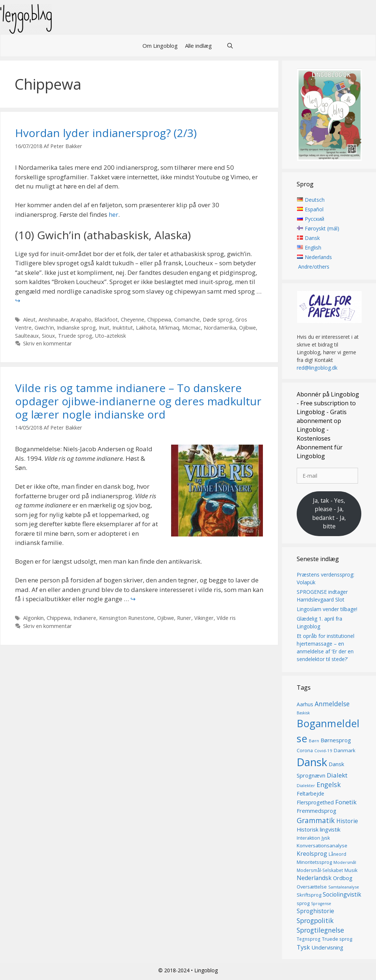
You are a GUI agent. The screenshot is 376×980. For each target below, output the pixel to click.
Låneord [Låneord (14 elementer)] (337, 854)
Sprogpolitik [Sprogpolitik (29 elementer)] (315, 920)
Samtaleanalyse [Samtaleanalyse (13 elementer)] (344, 887)
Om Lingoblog (160, 46)
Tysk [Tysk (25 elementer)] (303, 947)
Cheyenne (133, 320)
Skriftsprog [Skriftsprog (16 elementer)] (309, 895)
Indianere (85, 618)
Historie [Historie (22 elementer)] (347, 821)
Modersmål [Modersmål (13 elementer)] (345, 862)
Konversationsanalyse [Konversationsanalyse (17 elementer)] (322, 846)
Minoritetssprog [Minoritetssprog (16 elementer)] (314, 862)
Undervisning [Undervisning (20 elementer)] (327, 947)
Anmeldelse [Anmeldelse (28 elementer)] (332, 704)
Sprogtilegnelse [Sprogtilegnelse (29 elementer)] (320, 930)
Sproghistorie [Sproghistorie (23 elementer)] (315, 911)
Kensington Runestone (127, 618)
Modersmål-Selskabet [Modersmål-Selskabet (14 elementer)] (320, 870)
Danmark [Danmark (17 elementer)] (345, 750)
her (113, 214)
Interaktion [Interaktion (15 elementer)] (308, 838)
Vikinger (204, 618)
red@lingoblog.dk (317, 368)
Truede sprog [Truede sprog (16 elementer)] (337, 939)
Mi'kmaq (169, 328)
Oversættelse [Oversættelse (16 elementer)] (312, 887)
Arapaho (81, 320)
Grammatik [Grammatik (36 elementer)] (316, 820)
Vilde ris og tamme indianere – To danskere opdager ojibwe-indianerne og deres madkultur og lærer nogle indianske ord (138, 401)
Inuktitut (123, 328)
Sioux (48, 336)
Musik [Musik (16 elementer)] (351, 870)
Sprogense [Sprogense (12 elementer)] (321, 904)
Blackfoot (106, 320)
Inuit (104, 328)
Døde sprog (218, 320)
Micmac (191, 328)
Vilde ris (226, 618)
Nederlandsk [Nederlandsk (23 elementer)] (314, 878)
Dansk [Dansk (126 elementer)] (312, 762)
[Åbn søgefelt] (230, 46)
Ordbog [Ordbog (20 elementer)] (343, 878)
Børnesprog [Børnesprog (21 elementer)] (336, 740)
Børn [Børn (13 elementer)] (314, 741)
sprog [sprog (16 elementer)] (303, 903)
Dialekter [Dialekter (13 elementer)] (306, 785)
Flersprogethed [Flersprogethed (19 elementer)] (315, 803)
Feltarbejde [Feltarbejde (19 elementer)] (310, 794)
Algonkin (33, 618)
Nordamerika (220, 328)
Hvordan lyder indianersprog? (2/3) (106, 133)
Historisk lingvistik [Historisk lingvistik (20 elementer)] (319, 829)
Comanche (187, 320)
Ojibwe (247, 328)
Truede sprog (75, 336)
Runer (184, 618)
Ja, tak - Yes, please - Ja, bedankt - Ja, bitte (329, 514)
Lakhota (146, 328)
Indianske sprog (76, 328)
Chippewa (159, 320)
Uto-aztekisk (111, 336)
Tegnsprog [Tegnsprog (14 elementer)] (309, 939)
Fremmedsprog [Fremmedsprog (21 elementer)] (317, 811)
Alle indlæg (198, 46)
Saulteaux (27, 336)
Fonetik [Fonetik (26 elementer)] (346, 802)
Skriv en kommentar (48, 343)
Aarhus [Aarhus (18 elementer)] (305, 704)
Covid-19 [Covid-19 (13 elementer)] (323, 751)
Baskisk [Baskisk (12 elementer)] (303, 713)
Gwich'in (44, 328)
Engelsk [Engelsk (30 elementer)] (329, 785)
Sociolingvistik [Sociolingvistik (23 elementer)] (342, 894)
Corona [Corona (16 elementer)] (305, 750)
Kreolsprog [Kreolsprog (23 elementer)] (312, 854)
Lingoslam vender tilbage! (327, 609)
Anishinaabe (53, 320)
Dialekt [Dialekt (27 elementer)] (337, 775)
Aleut (29, 320)
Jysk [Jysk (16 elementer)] (326, 838)
